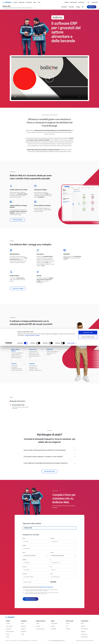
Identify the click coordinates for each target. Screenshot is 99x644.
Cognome (52, 538)
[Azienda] (50, 548)
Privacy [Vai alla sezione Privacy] (23, 624)
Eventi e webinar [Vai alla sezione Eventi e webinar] (9, 626)
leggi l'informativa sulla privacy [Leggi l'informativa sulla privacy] (46, 587)
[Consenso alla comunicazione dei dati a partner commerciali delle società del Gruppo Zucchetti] (24, 593)
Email (52, 574)
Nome (24, 538)
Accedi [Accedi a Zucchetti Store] (82, 624)
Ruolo (24, 553)
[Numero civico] (63, 563)
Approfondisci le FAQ (50, 471)
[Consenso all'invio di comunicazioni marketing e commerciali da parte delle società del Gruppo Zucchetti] (24, 590)
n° (51, 560)
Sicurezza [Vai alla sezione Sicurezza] (38, 626)
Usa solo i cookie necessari (88, 635)
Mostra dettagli (71, 641)
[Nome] (36, 541)
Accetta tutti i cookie (88, 631)
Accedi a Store (95, 2)
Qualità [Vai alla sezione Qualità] (37, 624)
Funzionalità (71, 8)
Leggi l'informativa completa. (32, 634)
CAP (51, 567)
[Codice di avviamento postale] (63, 570)
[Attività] (63, 556)
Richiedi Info (92, 8)
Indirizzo (25, 560)
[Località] (36, 570)
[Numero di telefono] (36, 577)
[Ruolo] (36, 556)
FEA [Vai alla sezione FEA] (67, 626)
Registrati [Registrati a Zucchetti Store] (83, 626)
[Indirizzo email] (63, 577)
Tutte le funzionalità (17, 220)
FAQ (83, 8)
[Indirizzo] (36, 563)
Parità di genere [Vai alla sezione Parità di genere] (54, 624)
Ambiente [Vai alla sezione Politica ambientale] (53, 626)
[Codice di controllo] (36, 582)
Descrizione (64, 8)
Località (25, 567)
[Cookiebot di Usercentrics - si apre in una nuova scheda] (9, 641)
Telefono (25, 574)
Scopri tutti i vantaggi (18, 288)
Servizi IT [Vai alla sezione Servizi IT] (68, 624)
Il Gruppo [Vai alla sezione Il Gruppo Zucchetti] (8, 624)
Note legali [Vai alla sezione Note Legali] (23, 626)
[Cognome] (63, 541)
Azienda (24, 545)
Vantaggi (78, 8)
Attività (52, 553)
